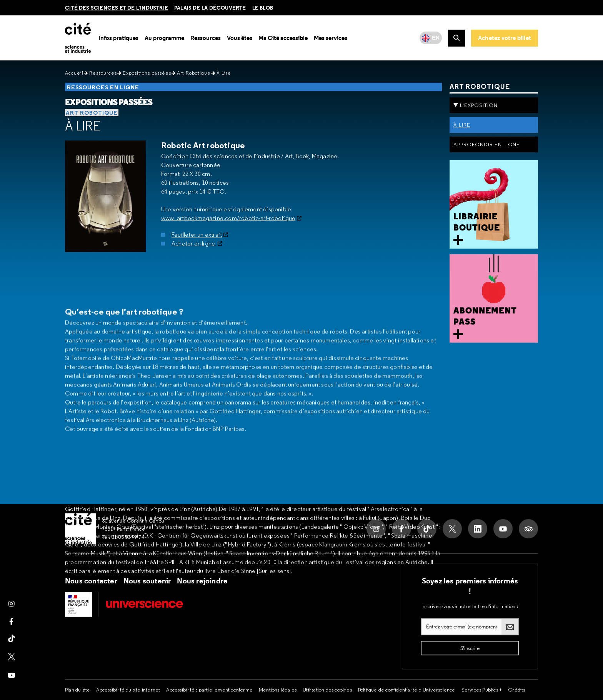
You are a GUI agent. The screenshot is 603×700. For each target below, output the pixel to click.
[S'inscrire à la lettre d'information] (470, 648)
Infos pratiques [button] (118, 38)
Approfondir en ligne (487, 144)
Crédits (516, 690)
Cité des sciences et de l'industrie (117, 8)
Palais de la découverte (210, 8)
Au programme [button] (164, 38)
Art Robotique (194, 73)
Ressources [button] (206, 38)
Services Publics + (482, 690)
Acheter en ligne (194, 243)
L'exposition (479, 105)
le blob (263, 8)
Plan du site (77, 690)
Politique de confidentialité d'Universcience (407, 690)
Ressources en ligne (103, 87)
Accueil (74, 73)
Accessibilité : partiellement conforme (209, 690)
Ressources (103, 73)
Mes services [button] (331, 38)
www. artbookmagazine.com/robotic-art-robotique (228, 218)
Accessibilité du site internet (128, 690)
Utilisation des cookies (327, 690)
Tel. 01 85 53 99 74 (123, 537)
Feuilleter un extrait (197, 235)
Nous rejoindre (202, 581)
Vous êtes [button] (240, 38)
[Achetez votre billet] (505, 38)
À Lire (83, 126)
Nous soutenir (147, 581)
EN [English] (436, 38)
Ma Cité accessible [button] (283, 38)
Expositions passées (147, 73)
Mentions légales (278, 690)
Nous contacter (91, 581)
